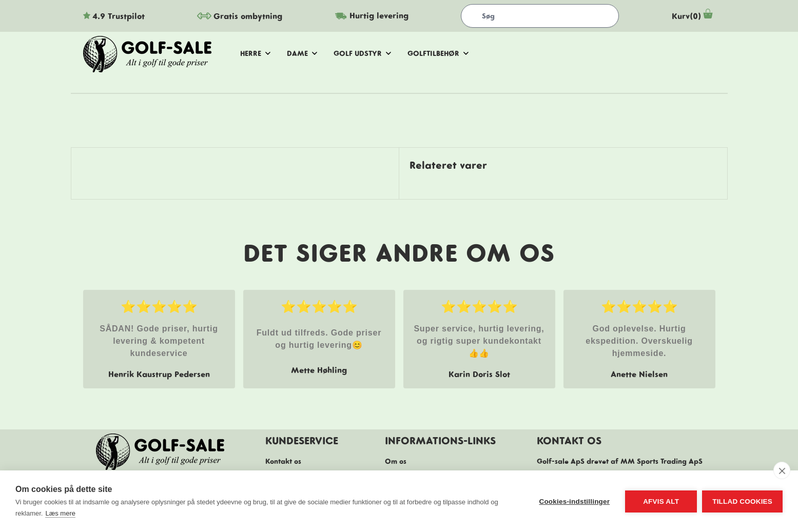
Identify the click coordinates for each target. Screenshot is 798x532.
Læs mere (60, 513)
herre (255, 53)
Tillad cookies (742, 501)
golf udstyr (362, 53)
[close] (782, 470)
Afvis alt (661, 501)
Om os (396, 461)
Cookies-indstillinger (574, 501)
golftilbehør (438, 53)
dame (302, 53)
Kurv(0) (694, 16)
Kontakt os (283, 461)
